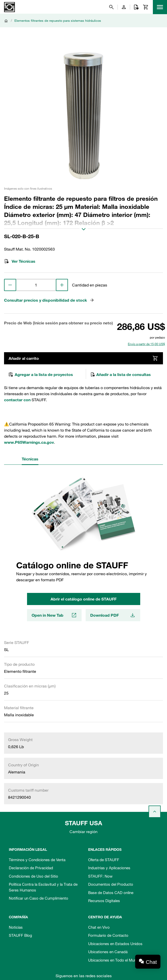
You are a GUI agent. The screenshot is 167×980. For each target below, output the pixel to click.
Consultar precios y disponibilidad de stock (49, 300)
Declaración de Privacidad (31, 868)
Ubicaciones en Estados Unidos (115, 944)
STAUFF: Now (100, 876)
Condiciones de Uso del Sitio (33, 876)
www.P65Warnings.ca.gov (29, 442)
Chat (151, 962)
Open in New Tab (54, 615)
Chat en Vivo (99, 927)
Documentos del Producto (111, 884)
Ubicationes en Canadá (108, 952)
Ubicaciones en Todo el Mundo (114, 960)
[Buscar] (111, 7)
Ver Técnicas (20, 261)
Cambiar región (84, 832)
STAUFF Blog (20, 935)
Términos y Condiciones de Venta (37, 860)
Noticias (16, 927)
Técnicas (30, 459)
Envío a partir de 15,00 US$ (146, 344)
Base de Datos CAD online (111, 893)
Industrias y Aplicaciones (109, 868)
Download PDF (113, 615)
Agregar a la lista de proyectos (41, 374)
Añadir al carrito (84, 358)
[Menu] (160, 7)
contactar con (17, 400)
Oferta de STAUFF (104, 860)
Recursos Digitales (104, 901)
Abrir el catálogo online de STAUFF (84, 599)
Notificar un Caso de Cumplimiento (39, 898)
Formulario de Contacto (108, 935)
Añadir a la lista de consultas (121, 374)
